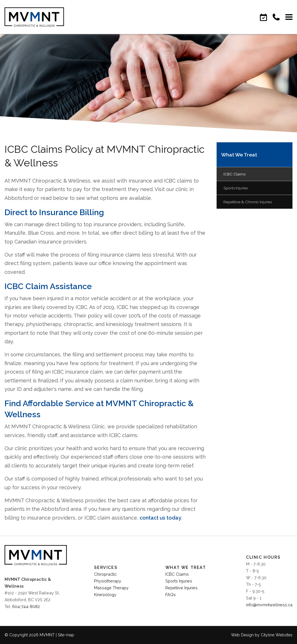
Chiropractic (105, 574)
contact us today (160, 518)
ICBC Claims (234, 174)
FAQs (171, 595)
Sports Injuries (236, 188)
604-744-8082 (26, 606)
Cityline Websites (277, 635)
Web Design (242, 635)
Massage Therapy (111, 588)
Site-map (66, 635)
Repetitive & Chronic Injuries (248, 202)
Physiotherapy (108, 581)
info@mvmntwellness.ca (269, 605)
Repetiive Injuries (181, 588)
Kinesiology (105, 595)
